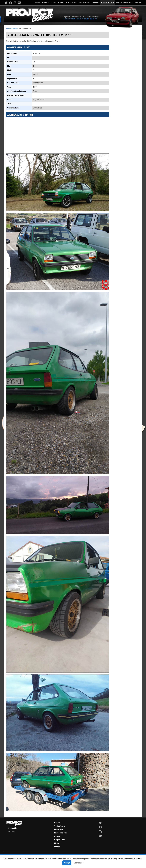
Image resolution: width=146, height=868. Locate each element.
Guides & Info (58, 3)
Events (138, 3)
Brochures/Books (124, 3)
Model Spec (71, 3)
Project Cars (108, 3)
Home (38, 3)
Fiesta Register (61, 833)
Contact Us (13, 828)
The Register (84, 3)
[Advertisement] (58, 134)
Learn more (79, 863)
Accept (67, 863)
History (46, 3)
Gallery (96, 3)
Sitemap (12, 832)
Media (57, 843)
